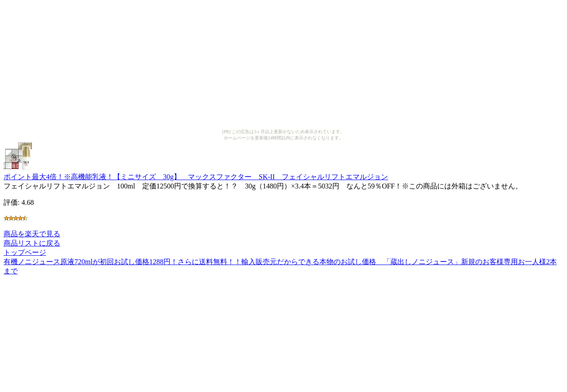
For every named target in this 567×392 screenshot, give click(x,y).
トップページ (25, 252)
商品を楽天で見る (32, 234)
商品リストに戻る (32, 243)
